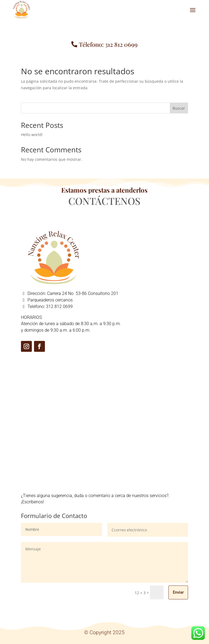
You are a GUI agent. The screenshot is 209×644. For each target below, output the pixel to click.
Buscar (179, 108)
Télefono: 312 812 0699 (108, 44)
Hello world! (32, 135)
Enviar (178, 592)
